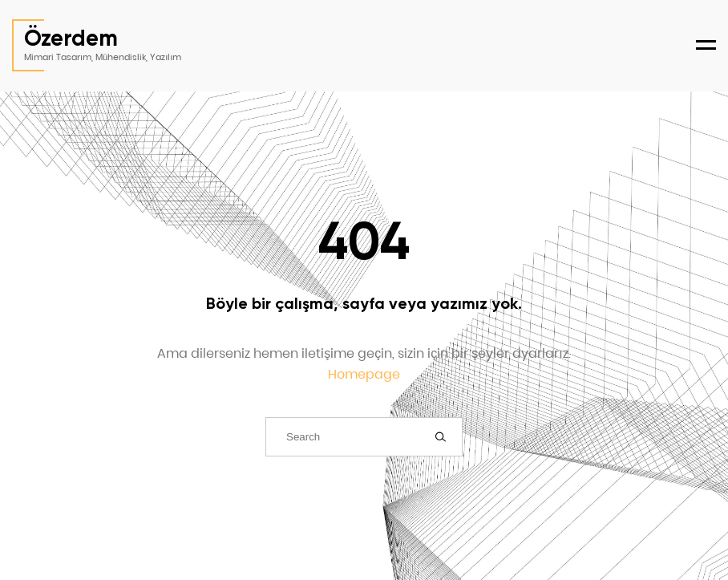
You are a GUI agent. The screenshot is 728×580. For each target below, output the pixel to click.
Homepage (364, 374)
